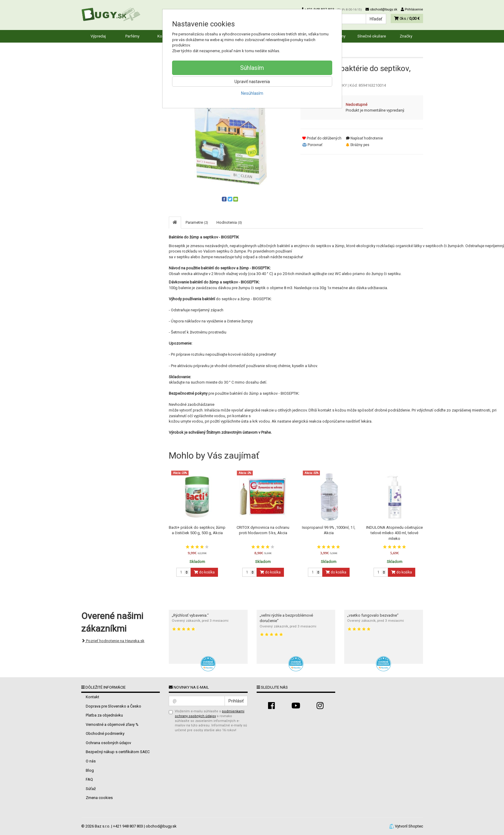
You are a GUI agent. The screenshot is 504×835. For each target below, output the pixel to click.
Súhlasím (252, 68)
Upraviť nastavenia (252, 82)
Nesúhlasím (252, 93)
